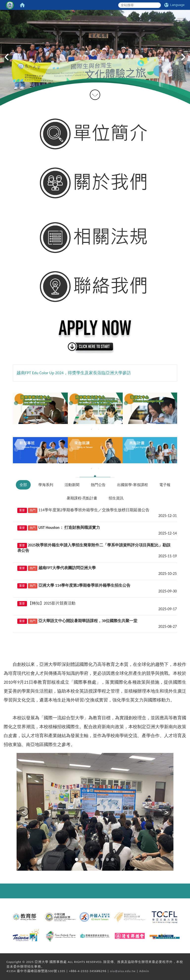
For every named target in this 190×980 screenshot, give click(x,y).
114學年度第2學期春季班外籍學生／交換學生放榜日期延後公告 (94, 510)
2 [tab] (99, 429)
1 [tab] (91, 429)
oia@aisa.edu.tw (123, 971)
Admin (144, 971)
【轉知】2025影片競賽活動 (52, 603)
